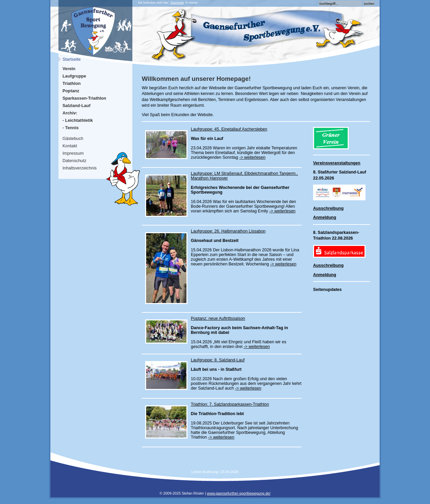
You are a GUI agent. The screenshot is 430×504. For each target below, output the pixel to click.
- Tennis (71, 128)
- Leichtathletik (78, 120)
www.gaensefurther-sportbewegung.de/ (239, 493)
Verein (69, 69)
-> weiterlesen (252, 157)
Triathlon (72, 83)
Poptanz (71, 91)
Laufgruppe (74, 76)
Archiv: (70, 113)
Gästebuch (73, 138)
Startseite (177, 3)
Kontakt (70, 146)
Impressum (73, 153)
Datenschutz (74, 161)
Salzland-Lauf (76, 106)
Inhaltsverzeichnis (80, 168)
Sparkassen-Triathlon (84, 98)
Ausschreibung (328, 208)
